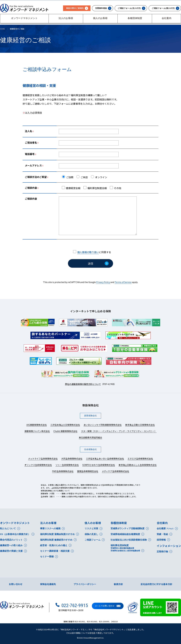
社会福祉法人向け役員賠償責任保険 (129, 540)
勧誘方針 (118, 584)
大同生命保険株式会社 (72, 459)
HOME (2, 29)
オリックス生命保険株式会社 (38, 465)
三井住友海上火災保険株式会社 (65, 425)
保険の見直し (91, 534)
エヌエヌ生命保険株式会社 (140, 459)
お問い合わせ (16, 584)
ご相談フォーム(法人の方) (129, 8)
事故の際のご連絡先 (75, 8)
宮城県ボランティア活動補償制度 (128, 528)
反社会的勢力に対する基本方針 (156, 584)
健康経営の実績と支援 (11, 551)
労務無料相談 (101, 8)
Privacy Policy (103, 282)
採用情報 (161, 540)
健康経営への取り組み (11, 545)
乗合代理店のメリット (11, 540)
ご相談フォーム (93, 540)
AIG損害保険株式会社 (37, 425)
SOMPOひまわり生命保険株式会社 (99, 465)
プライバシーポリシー (85, 584)
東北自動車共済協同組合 (91, 437)
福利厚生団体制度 (125, 548)
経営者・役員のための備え (54, 545)
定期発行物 (162, 552)
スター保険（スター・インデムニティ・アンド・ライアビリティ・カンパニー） (119, 431)
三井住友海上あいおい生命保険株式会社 (105, 459)
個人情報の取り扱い (88, 252)
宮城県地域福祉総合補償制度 (125, 534)
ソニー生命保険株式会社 (67, 465)
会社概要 (165, 528)
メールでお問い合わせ (105, 606)
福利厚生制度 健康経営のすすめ (56, 540)
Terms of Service (123, 282)
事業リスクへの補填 (50, 528)
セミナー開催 (47, 557)
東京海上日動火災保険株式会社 (140, 425)
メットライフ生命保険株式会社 (43, 459)
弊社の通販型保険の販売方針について (83, 384)
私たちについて (8, 528)
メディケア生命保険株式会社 (115, 471)
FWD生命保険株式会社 (63, 471)
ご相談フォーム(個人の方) (163, 8)
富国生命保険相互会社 (88, 471)
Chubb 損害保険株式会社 (65, 431)
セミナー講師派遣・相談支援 (55, 551)
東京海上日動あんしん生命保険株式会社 (138, 465)
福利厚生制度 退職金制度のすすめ (57, 534)
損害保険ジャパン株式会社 (37, 431)
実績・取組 (162, 534)
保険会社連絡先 (48, 584)
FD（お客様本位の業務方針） (15, 534)
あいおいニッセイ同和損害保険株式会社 (103, 425)
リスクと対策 (91, 528)
